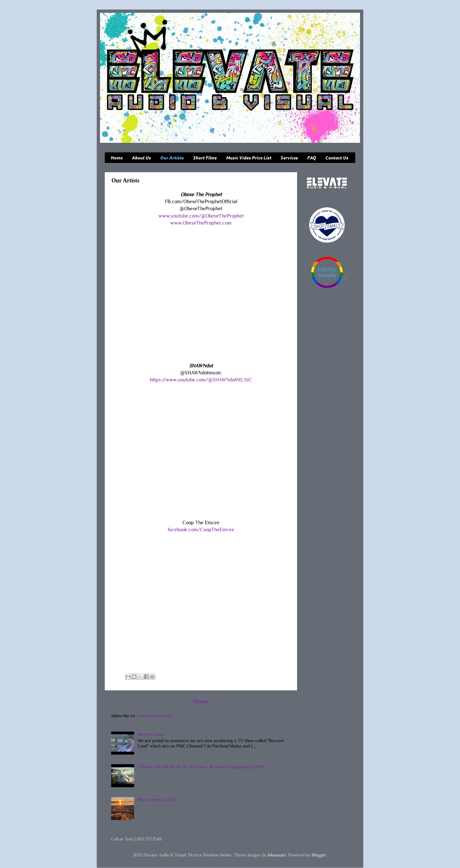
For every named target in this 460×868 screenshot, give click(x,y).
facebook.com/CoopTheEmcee (201, 530)
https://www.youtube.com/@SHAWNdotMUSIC (201, 380)
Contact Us (337, 158)
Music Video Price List (249, 158)
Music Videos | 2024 (157, 800)
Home (116, 158)
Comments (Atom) (154, 716)
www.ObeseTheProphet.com (201, 223)
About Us (141, 158)
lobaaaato (277, 855)
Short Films (205, 158)
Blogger (319, 855)
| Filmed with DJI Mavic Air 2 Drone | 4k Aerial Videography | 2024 (201, 767)
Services (289, 158)
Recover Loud (151, 734)
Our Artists (172, 158)
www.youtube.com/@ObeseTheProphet (201, 216)
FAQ (311, 158)
